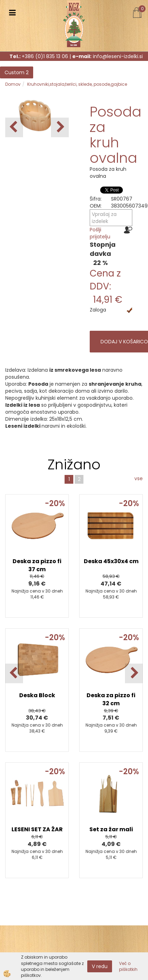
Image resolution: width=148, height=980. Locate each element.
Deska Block (37, 695)
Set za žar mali (111, 829)
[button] (60, 127)
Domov (13, 84)
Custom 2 (17, 72)
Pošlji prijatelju (100, 233)
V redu (100, 966)
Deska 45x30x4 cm (111, 561)
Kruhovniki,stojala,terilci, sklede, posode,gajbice (77, 84)
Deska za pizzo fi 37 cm (37, 565)
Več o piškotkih (128, 966)
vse (139, 478)
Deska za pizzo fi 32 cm (111, 699)
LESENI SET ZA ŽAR (37, 829)
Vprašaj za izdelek (104, 218)
